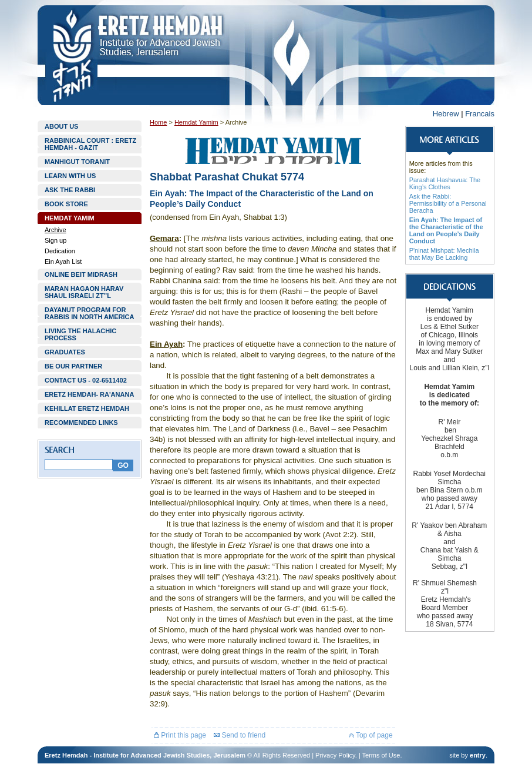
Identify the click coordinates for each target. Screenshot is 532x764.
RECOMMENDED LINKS (81, 423)
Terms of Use (381, 755)
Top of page (371, 735)
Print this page (180, 735)
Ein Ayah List (63, 262)
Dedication (60, 251)
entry (478, 755)
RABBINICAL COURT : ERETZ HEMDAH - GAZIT (90, 144)
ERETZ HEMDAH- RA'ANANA (89, 394)
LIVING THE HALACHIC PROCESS (80, 334)
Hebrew (446, 114)
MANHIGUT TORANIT (77, 162)
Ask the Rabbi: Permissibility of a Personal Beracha (448, 203)
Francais (480, 114)
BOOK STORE (66, 204)
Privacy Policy (335, 755)
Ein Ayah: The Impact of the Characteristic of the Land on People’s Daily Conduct (446, 230)
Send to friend (240, 735)
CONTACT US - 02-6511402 (86, 380)
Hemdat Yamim (196, 122)
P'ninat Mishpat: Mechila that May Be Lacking (444, 254)
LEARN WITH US (70, 176)
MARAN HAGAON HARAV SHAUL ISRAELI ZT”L (84, 292)
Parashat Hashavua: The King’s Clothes (445, 183)
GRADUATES (65, 352)
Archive (55, 230)
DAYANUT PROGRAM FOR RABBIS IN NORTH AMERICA (89, 313)
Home (158, 122)
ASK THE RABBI (70, 190)
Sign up (55, 240)
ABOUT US (61, 126)
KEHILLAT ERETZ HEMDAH (87, 408)
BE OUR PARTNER (73, 366)
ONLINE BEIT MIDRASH (81, 274)
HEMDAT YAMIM (70, 218)
